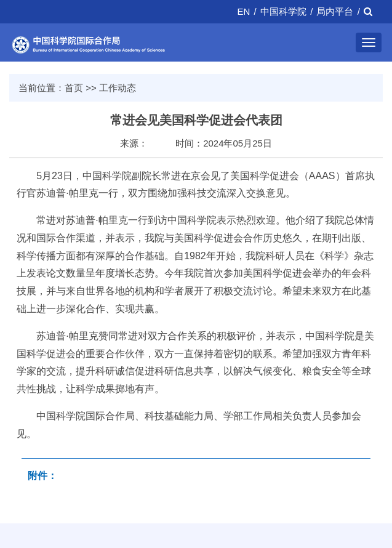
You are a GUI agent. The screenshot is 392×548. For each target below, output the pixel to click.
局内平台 (335, 11)
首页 (74, 88)
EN (244, 11)
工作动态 (118, 88)
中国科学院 (283, 11)
